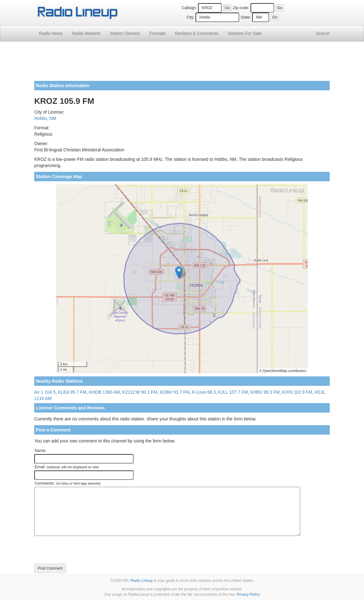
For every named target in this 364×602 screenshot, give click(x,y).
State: (246, 17)
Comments (197, 33)
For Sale (245, 33)
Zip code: (241, 8)
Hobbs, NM (45, 118)
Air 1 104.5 (45, 392)
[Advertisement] (182, 64)
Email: (67, 467)
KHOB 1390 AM (105, 392)
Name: (40, 451)
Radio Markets (86, 33)
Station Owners (125, 33)
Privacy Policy (248, 594)
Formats (157, 33)
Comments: (67, 483)
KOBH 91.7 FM (175, 392)
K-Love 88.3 (204, 392)
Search (323, 33)
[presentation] (82, 550)
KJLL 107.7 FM (233, 392)
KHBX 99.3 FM (265, 392)
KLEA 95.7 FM (72, 392)
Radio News (51, 33)
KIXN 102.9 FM (297, 392)
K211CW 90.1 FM (140, 392)
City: (190, 17)
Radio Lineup (142, 581)
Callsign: (189, 8)
